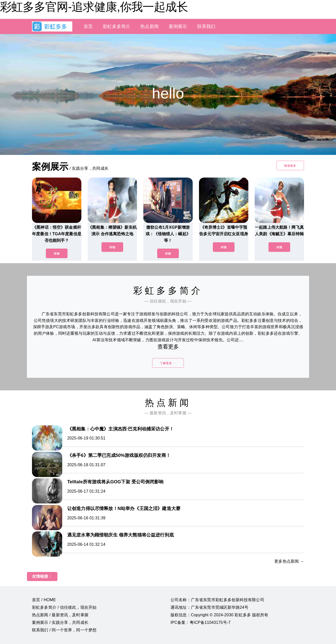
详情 (57, 254)
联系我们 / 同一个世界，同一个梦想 (64, 630)
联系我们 (206, 26)
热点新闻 (149, 26)
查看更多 (168, 347)
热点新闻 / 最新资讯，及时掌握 (60, 615)
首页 (88, 26)
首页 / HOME (44, 600)
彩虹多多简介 (116, 26)
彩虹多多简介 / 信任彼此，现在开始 (64, 607)
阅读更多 (290, 166)
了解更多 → (168, 363)
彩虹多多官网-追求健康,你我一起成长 (94, 7)
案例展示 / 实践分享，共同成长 (60, 622)
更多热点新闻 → (289, 561)
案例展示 (178, 26)
